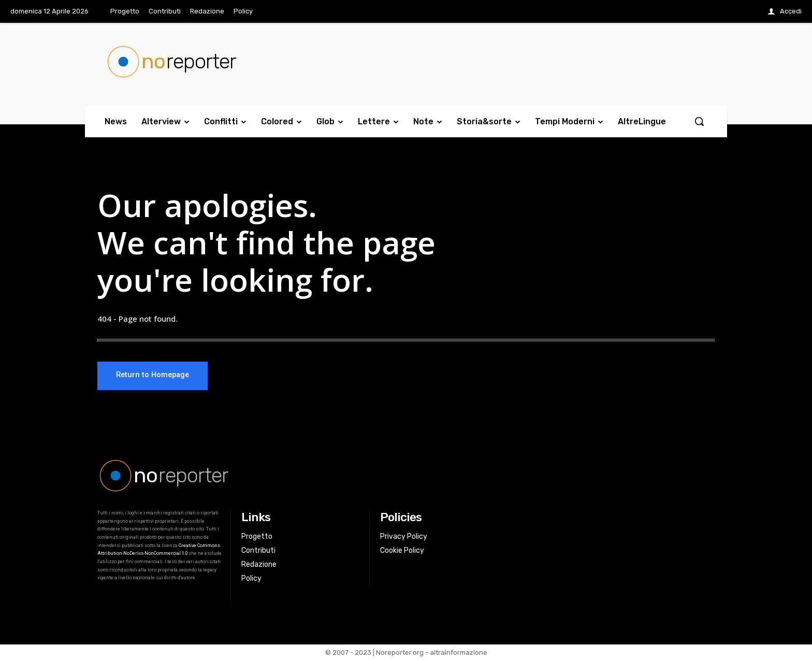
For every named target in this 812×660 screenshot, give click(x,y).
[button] (699, 121)
